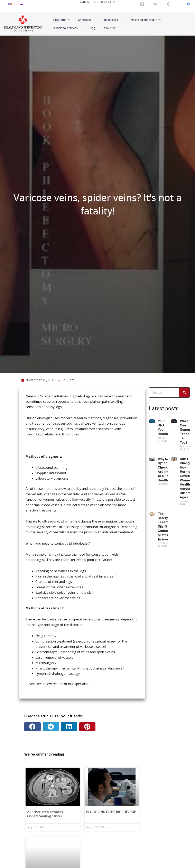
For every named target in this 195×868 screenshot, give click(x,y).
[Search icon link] (189, 4)
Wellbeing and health (137, 20)
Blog (55, 28)
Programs (60, 20)
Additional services (172, 20)
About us (71, 28)
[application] (67, 20)
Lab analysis (106, 20)
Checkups (83, 20)
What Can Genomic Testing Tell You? (187, 702)
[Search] (184, 663)
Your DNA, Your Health (163, 698)
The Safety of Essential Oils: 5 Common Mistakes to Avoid (165, 797)
